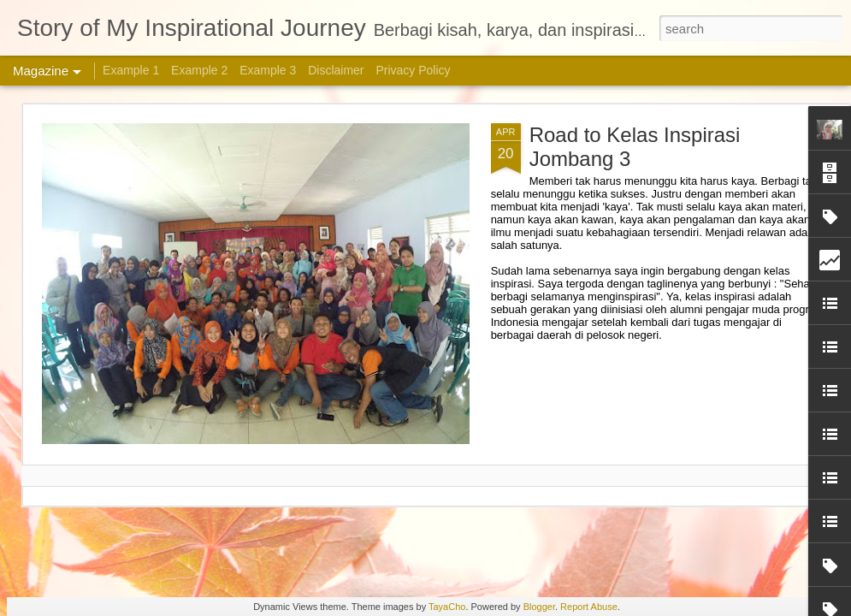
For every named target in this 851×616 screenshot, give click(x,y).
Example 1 (131, 70)
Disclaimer (336, 70)
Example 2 (199, 70)
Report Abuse (589, 607)
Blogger (539, 607)
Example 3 (268, 70)
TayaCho (447, 607)
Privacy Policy (413, 70)
